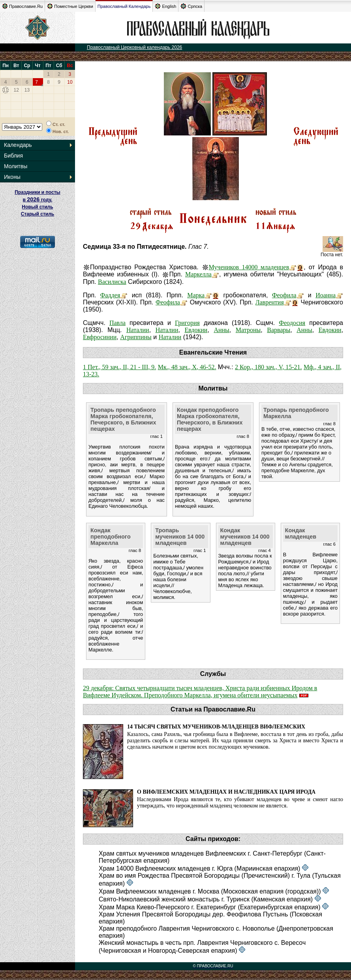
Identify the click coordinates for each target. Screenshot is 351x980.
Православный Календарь (124, 6)
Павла (117, 323)
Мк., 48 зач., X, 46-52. (187, 367)
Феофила (284, 295)
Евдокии (196, 330)
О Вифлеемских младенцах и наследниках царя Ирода (226, 792)
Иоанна (326, 295)
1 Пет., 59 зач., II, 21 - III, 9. (119, 367)
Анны (221, 330)
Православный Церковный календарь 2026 (134, 47)
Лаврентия (270, 302)
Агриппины (136, 337)
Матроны (248, 330)
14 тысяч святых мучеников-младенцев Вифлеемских (216, 727)
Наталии (138, 330)
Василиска (112, 282)
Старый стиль (38, 214)
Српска (191, 6)
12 (16, 90)
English (165, 6)
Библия (13, 156)
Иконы (12, 177)
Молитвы (16, 166)
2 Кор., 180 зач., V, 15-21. (268, 367)
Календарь (18, 145)
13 (27, 90)
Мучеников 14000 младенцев (249, 267)
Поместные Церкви (70, 6)
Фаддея (110, 295)
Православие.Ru (22, 6)
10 (70, 82)
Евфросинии (100, 337)
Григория (187, 323)
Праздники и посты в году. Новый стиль (38, 200)
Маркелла (198, 274)
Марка (196, 295)
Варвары (279, 330)
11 (5, 90)
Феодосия (292, 323)
